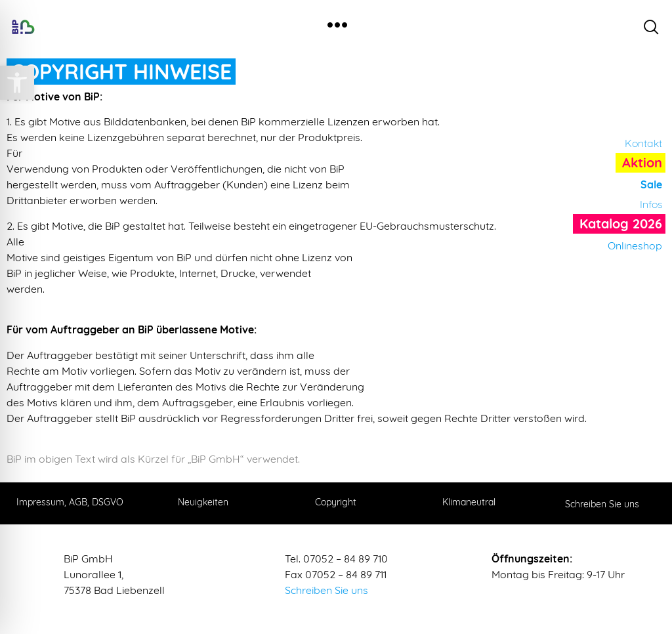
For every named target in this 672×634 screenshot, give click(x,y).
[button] (17, 83)
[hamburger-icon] (337, 27)
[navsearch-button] (651, 27)
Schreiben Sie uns (326, 590)
